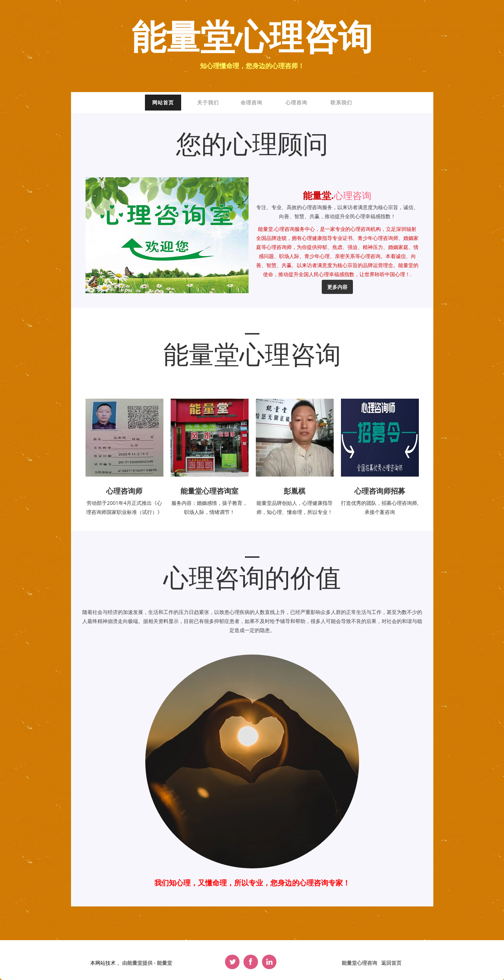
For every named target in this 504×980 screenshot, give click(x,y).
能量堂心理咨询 (252, 38)
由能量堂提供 (138, 963)
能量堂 (164, 963)
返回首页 (391, 963)
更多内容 (337, 287)
